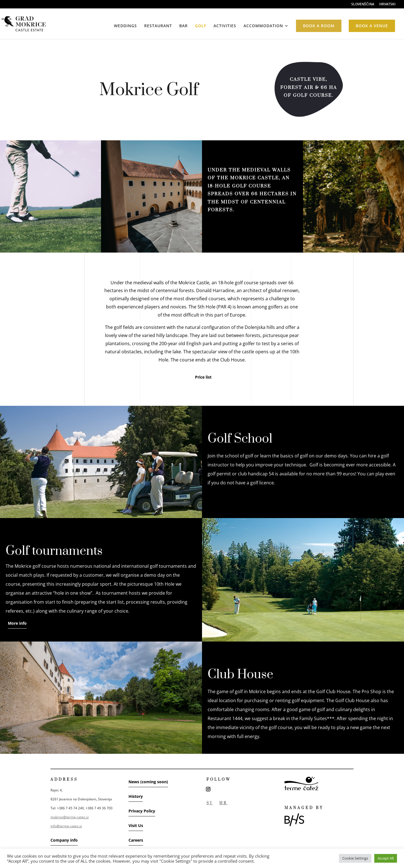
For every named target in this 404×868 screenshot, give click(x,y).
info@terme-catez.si (66, 826)
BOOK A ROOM (319, 26)
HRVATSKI (387, 4)
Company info (64, 840)
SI (210, 803)
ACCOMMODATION (263, 26)
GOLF (201, 26)
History (136, 796)
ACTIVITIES (225, 26)
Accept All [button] (386, 858)
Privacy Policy (142, 811)
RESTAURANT (158, 26)
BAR (183, 26)
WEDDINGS (125, 26)
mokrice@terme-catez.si (70, 817)
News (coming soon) (148, 782)
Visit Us (136, 825)
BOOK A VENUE (372, 26)
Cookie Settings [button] (355, 858)
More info (17, 623)
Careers (136, 840)
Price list (203, 377)
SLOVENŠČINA (363, 4)
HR (223, 803)
